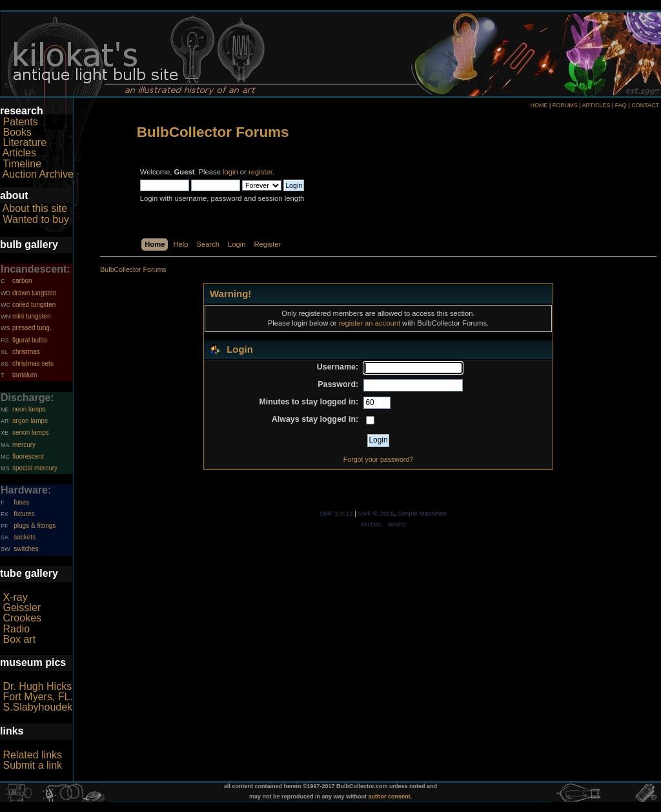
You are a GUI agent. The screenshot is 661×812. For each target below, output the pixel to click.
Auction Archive (38, 174)
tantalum (25, 375)
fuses (21, 502)
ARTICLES (596, 105)
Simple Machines (422, 513)
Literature (25, 142)
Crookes (22, 618)
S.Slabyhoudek (37, 707)
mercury (24, 445)
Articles (19, 153)
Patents (20, 122)
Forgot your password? (378, 459)
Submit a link (32, 765)
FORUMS (565, 105)
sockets (25, 537)
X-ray (15, 597)
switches (26, 549)
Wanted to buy (36, 219)
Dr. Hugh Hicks (37, 686)
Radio (16, 629)
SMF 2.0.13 (336, 513)
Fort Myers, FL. (37, 697)
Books (17, 132)
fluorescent (28, 456)
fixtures (24, 514)
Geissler (22, 608)
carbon (22, 281)
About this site (35, 208)
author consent (390, 796)
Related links (32, 755)
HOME (539, 105)
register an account (370, 323)
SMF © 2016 (376, 513)
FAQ (621, 105)
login (230, 172)
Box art (19, 639)
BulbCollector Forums (213, 132)
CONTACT (645, 105)
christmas (26, 352)
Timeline (22, 164)
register (260, 172)
